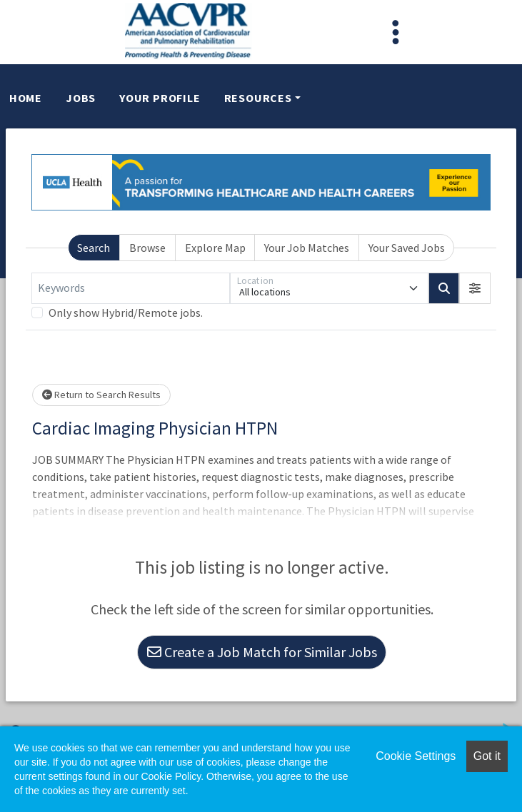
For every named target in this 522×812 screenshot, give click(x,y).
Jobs (81, 98)
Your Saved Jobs (407, 248)
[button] (475, 288)
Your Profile (160, 98)
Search (94, 248)
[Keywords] (131, 288)
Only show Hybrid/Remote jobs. (126, 313)
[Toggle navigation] (396, 32)
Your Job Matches (307, 248)
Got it (487, 756)
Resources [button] (258, 98)
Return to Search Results (101, 395)
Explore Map (215, 248)
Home (26, 98)
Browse (147, 248)
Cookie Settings (416, 756)
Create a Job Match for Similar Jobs (262, 652)
